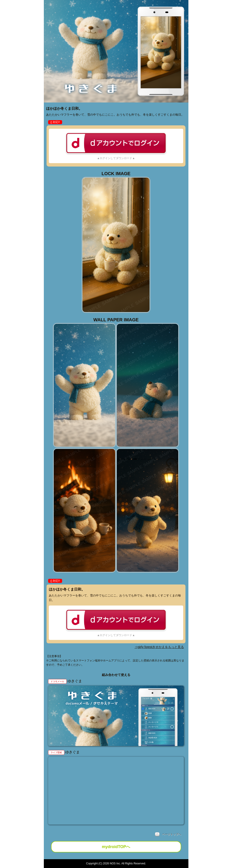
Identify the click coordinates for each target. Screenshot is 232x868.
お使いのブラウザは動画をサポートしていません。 (116, 791)
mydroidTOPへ (116, 847)
